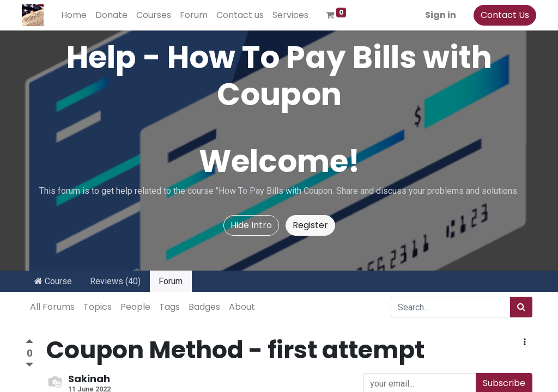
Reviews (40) (115, 281)
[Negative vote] (29, 365)
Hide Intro (251, 225)
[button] (524, 342)
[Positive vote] (29, 343)
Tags (169, 307)
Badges (204, 307)
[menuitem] (78, 15)
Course (53, 281)
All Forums (52, 307)
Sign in (437, 15)
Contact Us (501, 15)
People (135, 307)
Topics (98, 307)
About (242, 307)
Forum (171, 281)
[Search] (521, 307)
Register (310, 225)
